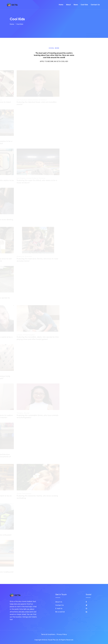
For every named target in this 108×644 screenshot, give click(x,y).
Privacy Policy (62, 634)
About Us (59, 602)
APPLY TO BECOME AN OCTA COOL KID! (54, 61)
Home (61, 5)
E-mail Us (59, 608)
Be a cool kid (60, 612)
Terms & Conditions (48, 634)
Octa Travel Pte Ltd (51, 640)
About (68, 5)
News (76, 5)
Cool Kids (84, 5)
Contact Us (95, 5)
